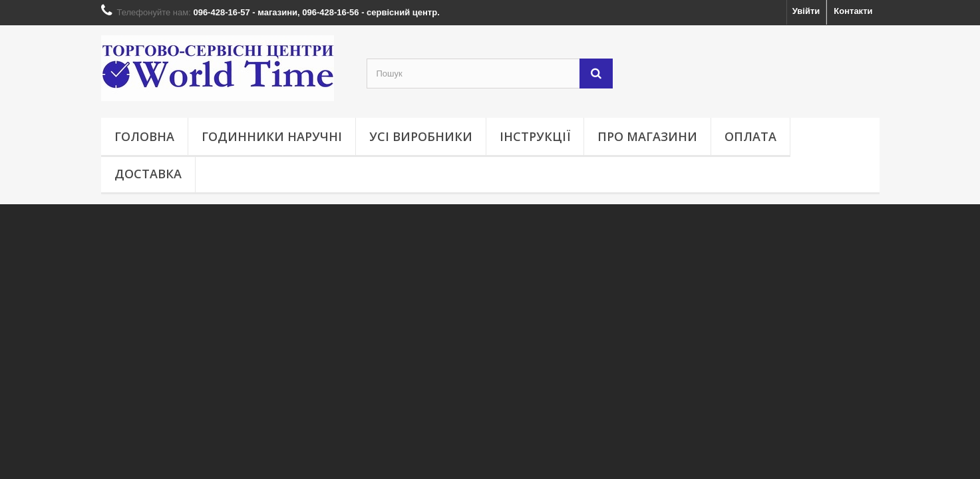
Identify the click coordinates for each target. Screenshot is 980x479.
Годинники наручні (272, 136)
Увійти (806, 11)
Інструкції (535, 136)
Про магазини (647, 136)
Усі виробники (421, 136)
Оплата (750, 136)
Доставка (148, 174)
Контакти (853, 11)
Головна (144, 136)
